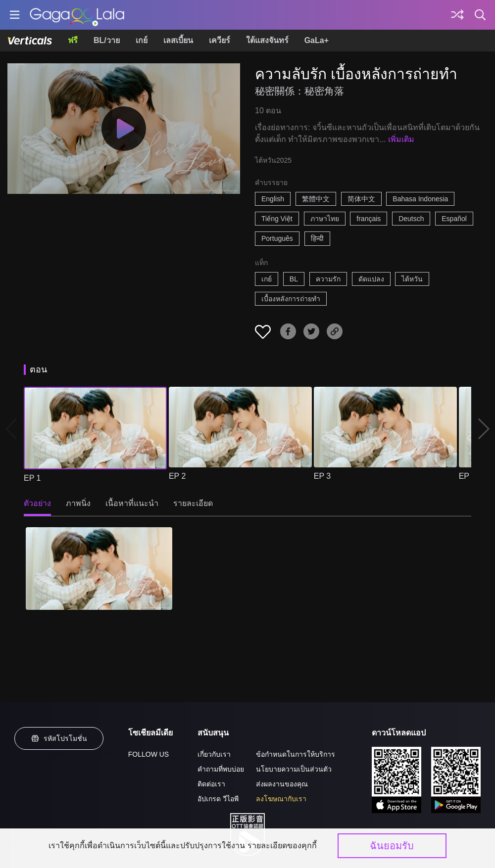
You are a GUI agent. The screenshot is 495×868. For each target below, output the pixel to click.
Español (454, 219)
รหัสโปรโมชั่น (59, 738)
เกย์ (142, 40)
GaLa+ (317, 40)
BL (294, 279)
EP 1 (32, 478)
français (369, 219)
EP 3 (322, 476)
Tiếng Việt (277, 219)
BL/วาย (107, 40)
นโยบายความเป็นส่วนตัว (294, 769)
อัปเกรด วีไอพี (218, 799)
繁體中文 (316, 199)
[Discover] (457, 15)
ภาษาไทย (325, 219)
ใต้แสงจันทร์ (267, 40)
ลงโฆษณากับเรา (281, 799)
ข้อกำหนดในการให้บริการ (296, 754)
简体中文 (361, 199)
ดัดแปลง (371, 279)
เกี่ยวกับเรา (214, 754)
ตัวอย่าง (37, 503)
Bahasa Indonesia (420, 199)
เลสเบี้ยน (178, 40)
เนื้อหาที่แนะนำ (132, 503)
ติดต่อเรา (211, 784)
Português (277, 238)
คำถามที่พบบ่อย (221, 769)
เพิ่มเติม (401, 139)
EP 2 (177, 476)
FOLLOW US (148, 754)
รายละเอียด (193, 503)
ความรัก (328, 279)
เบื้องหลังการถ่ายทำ (291, 299)
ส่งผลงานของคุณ (282, 784)
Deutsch (411, 219)
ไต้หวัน (412, 279)
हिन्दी (317, 238)
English (273, 199)
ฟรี (73, 40)
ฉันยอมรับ (392, 846)
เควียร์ (220, 40)
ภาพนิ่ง (78, 503)
